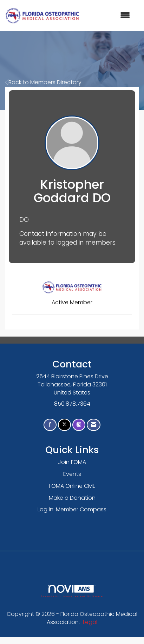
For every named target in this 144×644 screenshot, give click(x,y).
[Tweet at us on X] (64, 425)
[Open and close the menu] (108, 16)
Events (72, 474)
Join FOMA (72, 462)
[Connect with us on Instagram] (79, 425)
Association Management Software (72, 591)
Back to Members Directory (43, 82)
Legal (90, 622)
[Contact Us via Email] (94, 425)
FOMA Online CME (72, 486)
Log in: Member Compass (72, 509)
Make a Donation (72, 498)
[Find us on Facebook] (50, 425)
